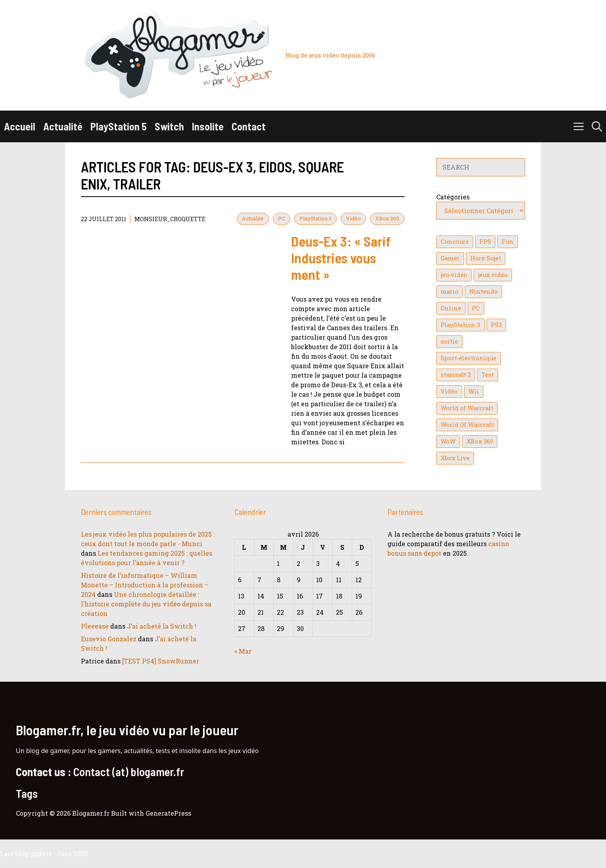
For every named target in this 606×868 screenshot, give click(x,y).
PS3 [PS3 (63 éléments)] (496, 325)
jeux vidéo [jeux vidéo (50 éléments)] (493, 275)
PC (282, 218)
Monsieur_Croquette (170, 219)
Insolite (208, 126)
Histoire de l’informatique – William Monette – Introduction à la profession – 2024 (145, 585)
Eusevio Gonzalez (109, 639)
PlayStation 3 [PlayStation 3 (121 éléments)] (460, 325)
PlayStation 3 (315, 218)
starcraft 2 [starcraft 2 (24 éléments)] (456, 375)
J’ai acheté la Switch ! (162, 626)
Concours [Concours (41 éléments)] (455, 242)
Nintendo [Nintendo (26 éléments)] (483, 292)
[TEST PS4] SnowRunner (161, 661)
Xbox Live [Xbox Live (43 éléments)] (455, 458)
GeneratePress (168, 813)
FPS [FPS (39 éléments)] (485, 242)
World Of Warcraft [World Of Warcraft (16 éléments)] (467, 425)
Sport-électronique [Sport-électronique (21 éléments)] (469, 358)
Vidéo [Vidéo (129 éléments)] (449, 391)
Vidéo (353, 218)
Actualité (63, 126)
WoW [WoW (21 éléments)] (448, 441)
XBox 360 (387, 218)
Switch (169, 126)
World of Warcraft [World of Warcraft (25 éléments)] (467, 408)
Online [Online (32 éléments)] (451, 308)
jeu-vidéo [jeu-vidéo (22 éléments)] (454, 275)
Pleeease (95, 626)
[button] (597, 126)
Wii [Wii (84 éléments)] (474, 391)
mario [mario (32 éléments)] (450, 292)
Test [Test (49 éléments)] (488, 375)
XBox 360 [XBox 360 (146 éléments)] (480, 441)
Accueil (20, 126)
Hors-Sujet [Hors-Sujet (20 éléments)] (486, 258)
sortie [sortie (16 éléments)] (449, 341)
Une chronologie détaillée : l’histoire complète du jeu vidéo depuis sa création (146, 604)
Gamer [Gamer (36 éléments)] (450, 258)
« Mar (243, 651)
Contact (249, 126)
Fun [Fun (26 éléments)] (508, 242)
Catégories (453, 197)
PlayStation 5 (119, 126)
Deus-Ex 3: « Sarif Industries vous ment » (341, 258)
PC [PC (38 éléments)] (476, 308)
